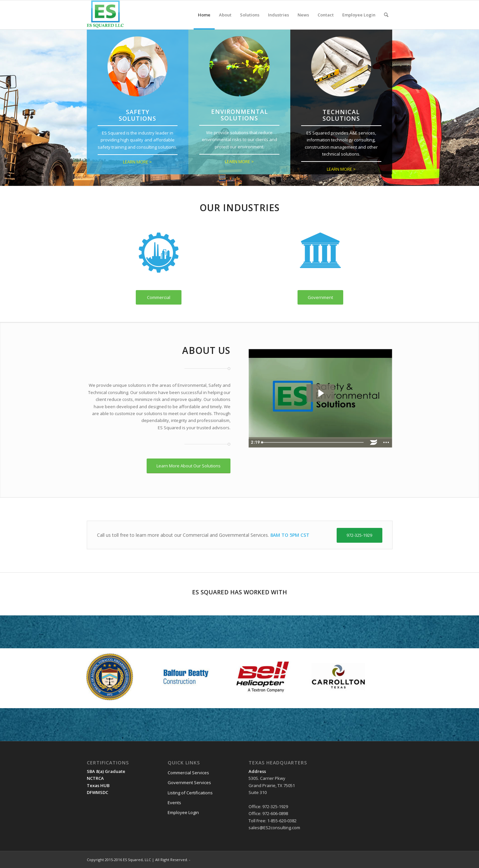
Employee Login (183, 812)
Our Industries (240, 208)
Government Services (189, 782)
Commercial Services (188, 773)
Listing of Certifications (190, 793)
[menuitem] (204, 15)
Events (174, 803)
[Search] (386, 15)
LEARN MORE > (137, 162)
